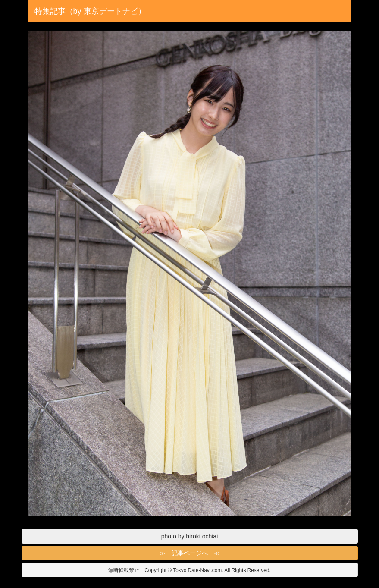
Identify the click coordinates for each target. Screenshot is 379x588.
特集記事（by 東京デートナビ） (90, 11)
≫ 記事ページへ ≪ (190, 553)
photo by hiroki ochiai (190, 536)
